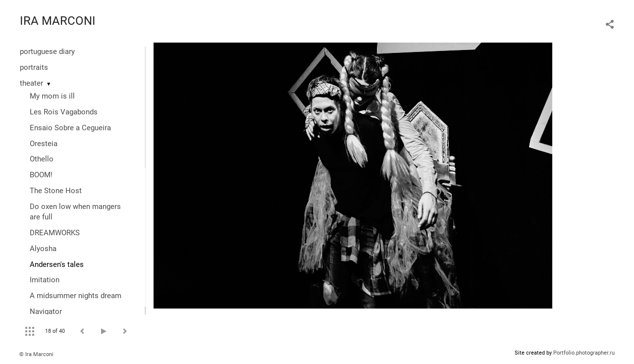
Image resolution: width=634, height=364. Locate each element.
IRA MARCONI (58, 21)
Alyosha (43, 249)
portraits (34, 67)
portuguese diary (47, 52)
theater (31, 83)
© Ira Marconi (36, 354)
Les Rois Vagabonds (64, 112)
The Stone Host (56, 191)
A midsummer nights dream (76, 296)
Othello (42, 159)
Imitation (45, 280)
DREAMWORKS (55, 233)
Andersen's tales (57, 264)
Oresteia (44, 144)
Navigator (46, 312)
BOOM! (41, 175)
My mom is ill (52, 96)
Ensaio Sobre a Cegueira (70, 128)
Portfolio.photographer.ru (584, 353)
